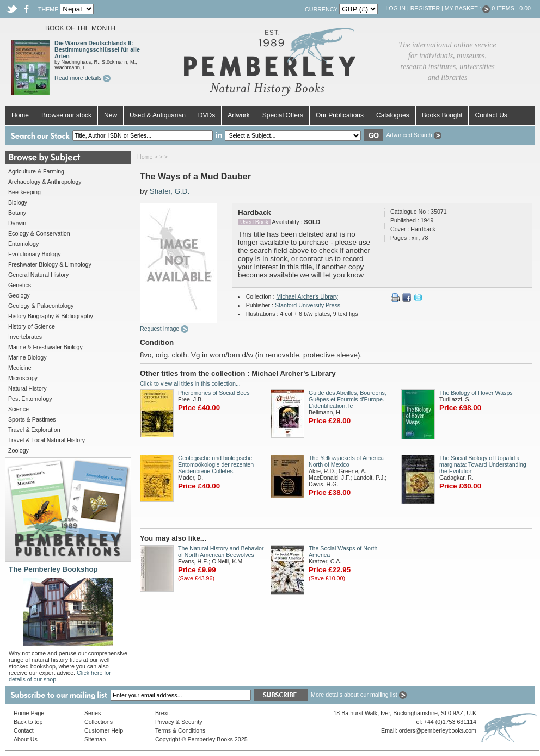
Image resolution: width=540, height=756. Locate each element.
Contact (24, 730)
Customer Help (104, 730)
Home (20, 115)
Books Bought (442, 115)
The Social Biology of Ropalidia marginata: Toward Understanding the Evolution (483, 464)
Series (93, 713)
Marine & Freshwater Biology (45, 347)
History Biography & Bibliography (51, 316)
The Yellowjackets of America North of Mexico (346, 461)
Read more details (82, 78)
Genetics (20, 285)
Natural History (27, 388)
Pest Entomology (30, 399)
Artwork (239, 115)
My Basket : (468, 8)
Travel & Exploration (34, 430)
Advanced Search (413, 135)
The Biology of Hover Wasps (476, 393)
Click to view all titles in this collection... (190, 383)
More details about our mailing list (359, 695)
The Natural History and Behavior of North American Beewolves (221, 551)
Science (19, 409)
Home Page (29, 713)
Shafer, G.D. (170, 191)
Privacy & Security (179, 722)
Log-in (395, 8)
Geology (19, 295)
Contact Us (491, 115)
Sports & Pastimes (32, 419)
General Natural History (38, 275)
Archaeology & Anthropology (45, 182)
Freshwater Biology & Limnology (50, 264)
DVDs (207, 115)
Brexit (162, 713)
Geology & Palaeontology (41, 306)
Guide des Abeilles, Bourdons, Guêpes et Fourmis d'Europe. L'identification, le (348, 399)
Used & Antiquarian (158, 115)
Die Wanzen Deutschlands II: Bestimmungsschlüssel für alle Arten (97, 49)
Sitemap (95, 739)
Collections (99, 722)
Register (425, 8)
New (111, 115)
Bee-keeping (24, 192)
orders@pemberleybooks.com (438, 730)
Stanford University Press (308, 305)
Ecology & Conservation (39, 233)
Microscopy (23, 378)
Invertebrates (25, 337)
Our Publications (340, 115)
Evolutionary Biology (35, 254)
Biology (18, 202)
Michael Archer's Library (307, 296)
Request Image (164, 329)
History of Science (32, 326)
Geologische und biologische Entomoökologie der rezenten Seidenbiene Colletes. (216, 464)
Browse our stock (66, 115)
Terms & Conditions (180, 730)
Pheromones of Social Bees (214, 393)
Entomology (23, 244)
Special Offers (283, 115)
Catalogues (393, 115)
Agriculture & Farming (36, 171)
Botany (17, 213)
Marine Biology (27, 357)
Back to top (28, 722)
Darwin (17, 223)
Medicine (20, 368)
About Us (26, 739)
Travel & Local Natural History (47, 440)
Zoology (19, 450)
